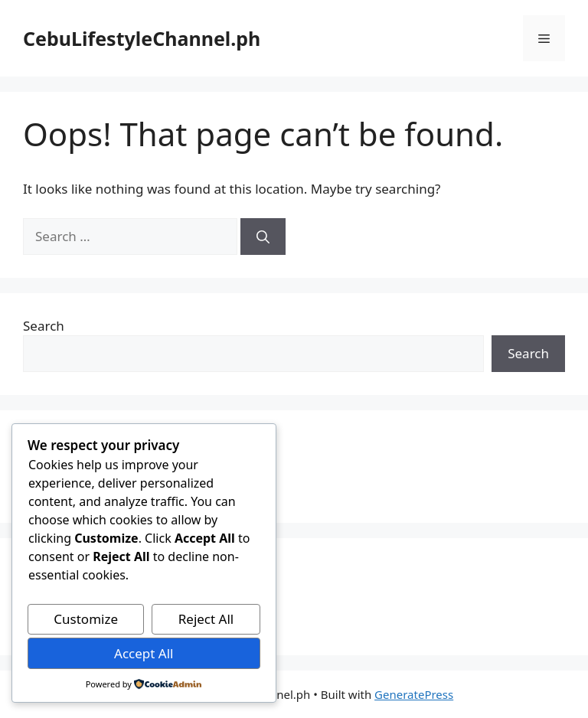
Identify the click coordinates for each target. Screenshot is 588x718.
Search (44, 326)
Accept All (144, 653)
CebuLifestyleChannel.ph (142, 38)
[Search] (263, 237)
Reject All (206, 619)
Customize (86, 619)
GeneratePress (414, 694)
